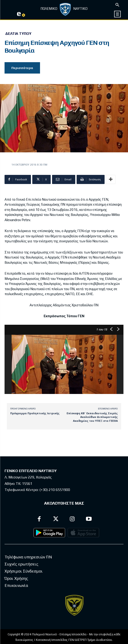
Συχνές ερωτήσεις (21, 572)
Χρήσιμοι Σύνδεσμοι (24, 579)
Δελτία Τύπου (18, 34)
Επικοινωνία (16, 593)
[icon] (118, 14)
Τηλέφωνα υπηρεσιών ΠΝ (28, 565)
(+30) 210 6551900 (55, 490)
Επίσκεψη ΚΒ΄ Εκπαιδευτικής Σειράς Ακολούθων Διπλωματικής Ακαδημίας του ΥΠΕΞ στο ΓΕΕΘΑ (92, 417)
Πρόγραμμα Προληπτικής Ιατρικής (35, 413)
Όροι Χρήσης (16, 586)
